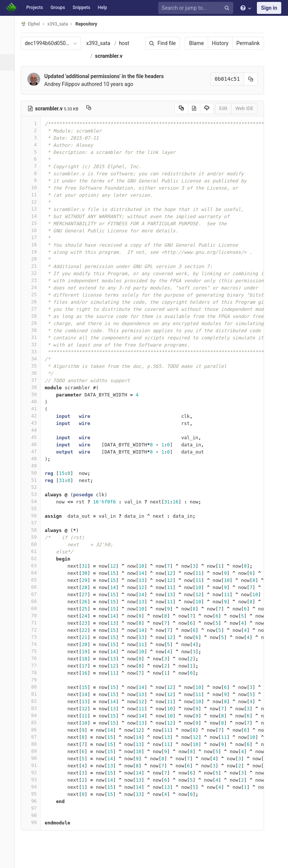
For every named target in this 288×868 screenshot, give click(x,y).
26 (35, 302)
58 (35, 530)
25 (35, 295)
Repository (90, 24)
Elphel (34, 24)
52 (35, 487)
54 (35, 501)
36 (35, 373)
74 (35, 644)
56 (35, 516)
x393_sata (102, 43)
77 (35, 665)
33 (35, 352)
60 (35, 544)
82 (35, 701)
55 (35, 509)
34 (35, 359)
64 (35, 573)
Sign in (269, 8)
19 (35, 252)
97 (35, 808)
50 (35, 473)
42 (35, 416)
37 (35, 380)
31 (35, 337)
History (215, 43)
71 (35, 623)
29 (35, 323)
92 (35, 772)
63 (35, 566)
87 (35, 737)
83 (35, 708)
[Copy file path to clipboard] (93, 108)
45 (35, 437)
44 (35, 430)
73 (35, 637)
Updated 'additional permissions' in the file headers (108, 76)
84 (35, 715)
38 (35, 387)
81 (35, 694)
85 (35, 723)
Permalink (243, 43)
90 (35, 758)
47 (35, 451)
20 (35, 259)
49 (35, 466)
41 (35, 409)
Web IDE (239, 108)
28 (35, 316)
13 (35, 209)
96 (35, 801)
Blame (191, 43)
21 (35, 266)
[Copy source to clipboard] (176, 108)
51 (35, 480)
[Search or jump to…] (197, 8)
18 (35, 245)
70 (35, 616)
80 (35, 687)
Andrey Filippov (66, 84)
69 (35, 608)
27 (35, 309)
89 (35, 751)
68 (35, 601)
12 (35, 202)
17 (35, 237)
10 (35, 188)
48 (35, 459)
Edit (218, 108)
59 (35, 537)
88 (35, 744)
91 (35, 765)
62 (35, 558)
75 (35, 651)
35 (35, 366)
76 (35, 658)
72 (35, 630)
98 (35, 815)
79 (35, 680)
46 (35, 444)
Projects (35, 8)
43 (35, 423)
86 (35, 730)
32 (35, 344)
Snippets (81, 8)
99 (35, 822)
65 (35, 580)
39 (35, 394)
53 (35, 494)
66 (35, 587)
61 (35, 551)
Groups (58, 8)
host (128, 43)
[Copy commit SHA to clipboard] (246, 79)
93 (35, 780)
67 (35, 594)
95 (35, 794)
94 (35, 787)
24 (35, 287)
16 (35, 230)
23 (35, 280)
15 (35, 223)
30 (35, 330)
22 (35, 273)
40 (35, 402)
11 (35, 195)
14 (35, 216)
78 (35, 673)
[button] (9, 859)
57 (35, 523)
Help (103, 8)
